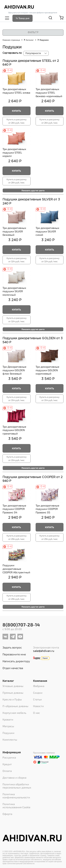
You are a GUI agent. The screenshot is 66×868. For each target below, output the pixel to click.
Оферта (7, 814)
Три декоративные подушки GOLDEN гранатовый (14, 430)
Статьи (37, 699)
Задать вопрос (12, 647)
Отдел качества (13, 668)
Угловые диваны (13, 686)
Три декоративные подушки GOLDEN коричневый (47, 370)
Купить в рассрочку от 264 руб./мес (17, 121)
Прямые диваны (13, 693)
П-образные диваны (15, 706)
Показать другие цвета (33, 190)
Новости (38, 706)
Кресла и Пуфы (12, 699)
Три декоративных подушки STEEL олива (16, 91)
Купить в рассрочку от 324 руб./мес (17, 260)
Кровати (8, 719)
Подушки (8, 733)
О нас (37, 713)
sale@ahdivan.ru (44, 651)
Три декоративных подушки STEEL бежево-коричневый (49, 92)
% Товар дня (23, 18)
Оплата (7, 771)
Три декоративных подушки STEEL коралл (14, 152)
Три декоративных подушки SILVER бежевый (14, 231)
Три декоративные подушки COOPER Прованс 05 (47, 509)
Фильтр (33, 32)
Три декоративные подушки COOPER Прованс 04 (14, 509)
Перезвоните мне (14, 654)
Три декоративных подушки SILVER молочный (14, 291)
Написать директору (16, 661)
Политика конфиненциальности (16, 796)
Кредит (7, 764)
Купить (16, 111)
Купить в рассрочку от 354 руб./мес (17, 399)
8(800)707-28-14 (21, 625)
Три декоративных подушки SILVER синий (47, 231)
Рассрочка (9, 757)
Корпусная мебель (14, 713)
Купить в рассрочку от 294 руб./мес (17, 537)
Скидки (38, 693)
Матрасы (8, 726)
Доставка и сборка (14, 777)
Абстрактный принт (16, 570)
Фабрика (39, 686)
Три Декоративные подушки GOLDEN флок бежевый (14, 370)
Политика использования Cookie (16, 806)
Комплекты (10, 739)
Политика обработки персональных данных (17, 786)
